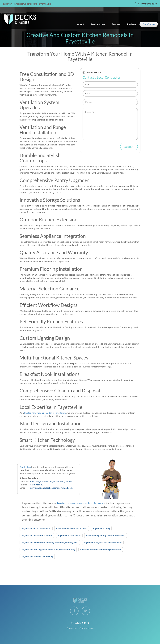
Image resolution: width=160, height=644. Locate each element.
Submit (129, 147)
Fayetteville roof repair (69, 535)
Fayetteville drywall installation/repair (103, 542)
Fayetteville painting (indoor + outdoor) (106, 535)
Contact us (25, 467)
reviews (132, 24)
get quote (149, 24)
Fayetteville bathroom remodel (37, 535)
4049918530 (37, 485)
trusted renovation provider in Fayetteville (45, 413)
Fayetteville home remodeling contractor (101, 549)
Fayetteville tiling (101, 528)
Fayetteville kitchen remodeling (37, 556)
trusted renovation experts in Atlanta (80, 503)
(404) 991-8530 (149, 4)
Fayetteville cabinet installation (72, 528)
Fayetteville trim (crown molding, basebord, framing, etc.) (50, 542)
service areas (98, 24)
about (81, 24)
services (116, 24)
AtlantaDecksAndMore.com (80, 628)
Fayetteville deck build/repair (36, 528)
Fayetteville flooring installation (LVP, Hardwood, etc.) (48, 549)
